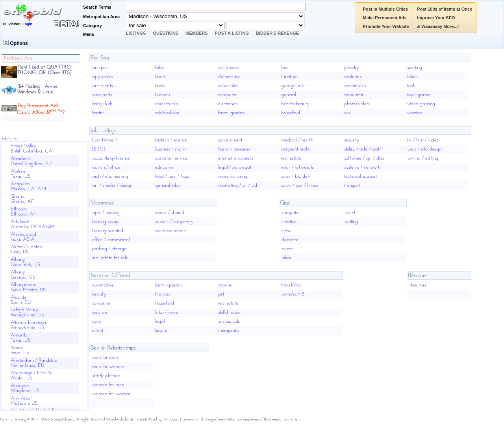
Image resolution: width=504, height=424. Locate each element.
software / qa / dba (364, 158)
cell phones (229, 68)
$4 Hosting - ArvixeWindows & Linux (37, 89)
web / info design (424, 149)
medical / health (297, 140)
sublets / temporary (174, 222)
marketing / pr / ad (238, 185)
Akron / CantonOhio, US (26, 249)
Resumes (418, 285)
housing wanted (108, 231)
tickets (413, 77)
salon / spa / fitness (300, 185)
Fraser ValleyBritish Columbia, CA (31, 149)
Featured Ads (18, 58)
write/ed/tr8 (293, 294)
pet (221, 294)
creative (289, 222)
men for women (108, 367)
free (285, 68)
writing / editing (423, 158)
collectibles (228, 86)
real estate (291, 158)
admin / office (106, 167)
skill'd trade (229, 312)
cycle (97, 321)
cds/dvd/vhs (167, 113)
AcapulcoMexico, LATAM (28, 186)
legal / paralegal (234, 167)
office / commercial (111, 240)
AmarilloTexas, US (20, 338)
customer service (171, 158)
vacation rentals (170, 231)
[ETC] (98, 149)
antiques (100, 68)
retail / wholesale (297, 167)
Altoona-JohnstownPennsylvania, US (29, 325)
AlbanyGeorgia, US (23, 275)
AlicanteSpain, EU (21, 300)
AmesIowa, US (20, 350)
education (165, 167)
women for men (108, 385)
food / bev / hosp (172, 176)
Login (27, 24)
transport (352, 185)
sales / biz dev (296, 176)
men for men (105, 358)
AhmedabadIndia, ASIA (23, 237)
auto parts (102, 95)
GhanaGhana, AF (22, 199)
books (161, 86)
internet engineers (236, 158)
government (230, 140)
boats (160, 77)
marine (225, 285)
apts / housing (106, 213)
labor (286, 258)
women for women (111, 394)
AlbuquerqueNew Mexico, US (28, 287)
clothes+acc (229, 77)
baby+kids (102, 104)
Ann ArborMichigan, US (24, 401)
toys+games (419, 95)
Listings (136, 33)
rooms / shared (170, 213)
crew (286, 231)
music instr (354, 95)
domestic (290, 240)
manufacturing (233, 176)
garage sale (293, 86)
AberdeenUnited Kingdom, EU (31, 161)
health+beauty (295, 104)
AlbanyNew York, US (25, 262)
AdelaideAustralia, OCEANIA (33, 224)
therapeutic (229, 330)
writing (351, 222)
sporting (415, 68)
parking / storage (109, 249)
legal (160, 321)
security (352, 140)
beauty (99, 294)
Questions (166, 33)
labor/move (167, 312)
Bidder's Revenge (277, 33)
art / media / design (112, 185)
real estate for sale (110, 258)
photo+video (357, 104)
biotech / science (171, 140)
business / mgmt (171, 149)
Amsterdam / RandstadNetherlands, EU (34, 363)
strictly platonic (106, 376)
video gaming (421, 104)
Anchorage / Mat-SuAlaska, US (32, 376)
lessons (161, 330)
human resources (234, 149)
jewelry (351, 68)
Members (196, 33)
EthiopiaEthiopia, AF (24, 212)
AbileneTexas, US (20, 174)
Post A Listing (232, 33)
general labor (168, 185)
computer (227, 95)
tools (411, 86)
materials (353, 77)
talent (350, 213)
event (287, 249)
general (288, 95)
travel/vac (291, 285)
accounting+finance (111, 158)
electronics (228, 104)
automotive (103, 285)
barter (98, 113)
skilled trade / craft (363, 149)
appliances (103, 77)
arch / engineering (110, 176)
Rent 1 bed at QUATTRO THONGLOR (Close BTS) (44, 70)
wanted (415, 113)
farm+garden (231, 113)
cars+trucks (167, 104)
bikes (160, 68)
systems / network (362, 167)
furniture (289, 77)
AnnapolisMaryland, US (25, 388)
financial (163, 294)
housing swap (106, 222)
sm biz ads (229, 321)
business (163, 95)
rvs (347, 113)
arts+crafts (103, 86)
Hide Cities (9, 139)
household (291, 113)
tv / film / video (423, 140)
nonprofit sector (296, 149)
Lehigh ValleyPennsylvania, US (27, 312)
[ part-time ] (104, 140)
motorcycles (355, 86)
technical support (361, 176)
